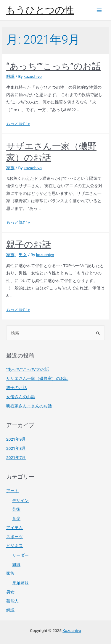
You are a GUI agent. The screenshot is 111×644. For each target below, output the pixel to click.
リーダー (20, 555)
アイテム (15, 528)
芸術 (16, 509)
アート (12, 491)
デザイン (20, 500)
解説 (10, 76)
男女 (23, 255)
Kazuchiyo (72, 630)
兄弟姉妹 (20, 583)
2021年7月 (16, 457)
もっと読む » (18, 123)
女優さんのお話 (21, 397)
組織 (16, 564)
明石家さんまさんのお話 (29, 406)
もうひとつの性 (40, 10)
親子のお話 (29, 244)
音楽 (16, 518)
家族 (10, 168)
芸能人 (12, 601)
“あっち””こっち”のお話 (53, 66)
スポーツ (15, 537)
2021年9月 (16, 439)
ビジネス (15, 546)
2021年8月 (16, 448)
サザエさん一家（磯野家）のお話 (37, 378)
